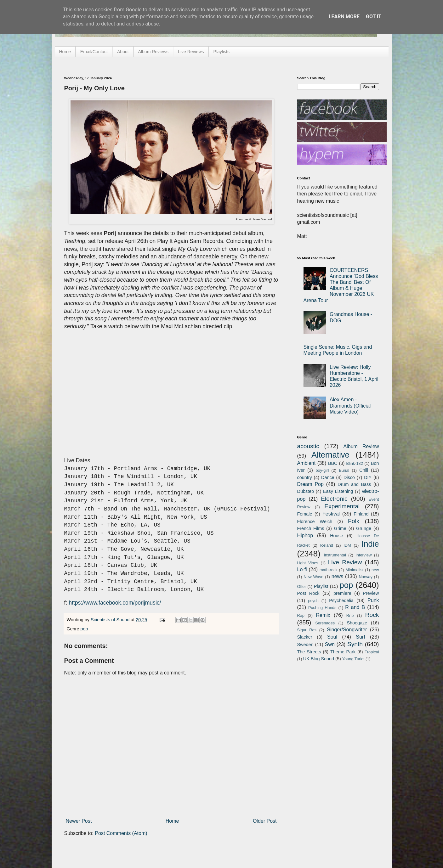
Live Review (345, 562)
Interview (363, 555)
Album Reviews (153, 52)
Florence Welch (315, 521)
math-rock (329, 570)
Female (305, 514)
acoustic (308, 446)
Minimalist (354, 570)
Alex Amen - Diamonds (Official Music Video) (350, 406)
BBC (333, 463)
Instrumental (335, 555)
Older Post (265, 821)
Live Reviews (191, 52)
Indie (370, 544)
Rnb (350, 615)
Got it (374, 17)
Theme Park (343, 652)
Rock (372, 615)
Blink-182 (354, 463)
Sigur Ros (307, 630)
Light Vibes (308, 563)
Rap (301, 615)
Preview (371, 593)
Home (65, 52)
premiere (342, 593)
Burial (344, 470)
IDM (347, 545)
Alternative (330, 455)
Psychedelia (341, 600)
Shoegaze (357, 623)
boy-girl (322, 470)
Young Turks (353, 659)
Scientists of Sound (111, 620)
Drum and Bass (354, 484)
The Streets (309, 652)
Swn (330, 644)
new (375, 570)
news (337, 576)
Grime (340, 528)
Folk (354, 521)
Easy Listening (338, 491)
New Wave (313, 577)
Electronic (334, 499)
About (123, 52)
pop (84, 629)
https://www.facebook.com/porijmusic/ (115, 603)
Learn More (344, 17)
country (305, 477)
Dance (328, 477)
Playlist (321, 586)
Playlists (221, 52)
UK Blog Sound (319, 659)
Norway (365, 577)
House (337, 536)
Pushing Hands (322, 608)
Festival (331, 514)
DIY (368, 477)
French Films (311, 528)
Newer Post (79, 821)
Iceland (327, 545)
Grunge (364, 528)
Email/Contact (94, 52)
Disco (349, 477)
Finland (361, 514)
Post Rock (308, 593)
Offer (302, 586)
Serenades (325, 623)
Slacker (305, 637)
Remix (323, 615)
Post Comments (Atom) (121, 833)
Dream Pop (310, 484)
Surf (360, 637)
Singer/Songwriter (347, 630)
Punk (373, 600)
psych (313, 601)
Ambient (307, 463)
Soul (332, 637)
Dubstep (306, 491)
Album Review (361, 446)
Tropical (372, 652)
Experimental (342, 506)
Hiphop (305, 535)
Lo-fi (302, 569)
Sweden (305, 645)
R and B (355, 607)
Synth (355, 644)
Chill (364, 470)
